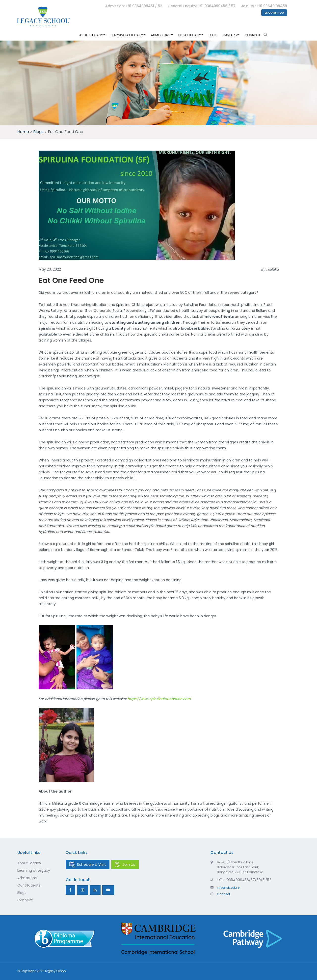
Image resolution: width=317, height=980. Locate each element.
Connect (252, 35)
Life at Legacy (190, 35)
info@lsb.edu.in (225, 888)
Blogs (22, 893)
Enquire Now (275, 13)
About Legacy (91, 35)
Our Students (29, 885)
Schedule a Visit (91, 864)
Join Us (129, 864)
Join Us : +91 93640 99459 (264, 6)
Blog (213, 35)
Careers (230, 35)
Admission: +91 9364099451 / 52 (134, 6)
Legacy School (56, 971)
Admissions (161, 35)
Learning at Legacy (127, 35)
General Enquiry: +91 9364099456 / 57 (202, 6)
